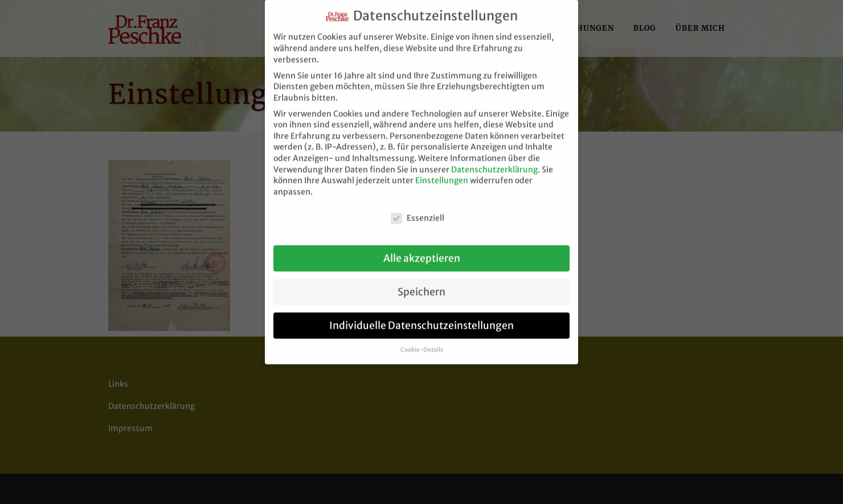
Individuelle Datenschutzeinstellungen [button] (421, 318)
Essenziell (418, 211)
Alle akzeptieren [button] (422, 251)
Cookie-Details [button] (422, 343)
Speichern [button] (421, 285)
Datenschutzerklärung (494, 162)
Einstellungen (442, 173)
